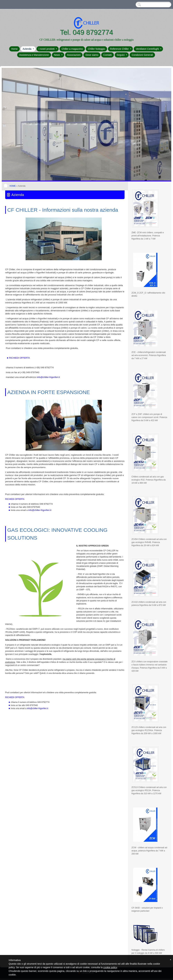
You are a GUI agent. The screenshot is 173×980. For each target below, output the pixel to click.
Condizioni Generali (142, 55)
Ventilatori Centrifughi (149, 49)
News (58, 55)
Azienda (28, 49)
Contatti (107, 55)
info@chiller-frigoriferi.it (40, 510)
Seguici (122, 55)
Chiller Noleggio (96, 49)
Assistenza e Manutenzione (34, 55)
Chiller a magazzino (72, 49)
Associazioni (74, 55)
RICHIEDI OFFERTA (19, 358)
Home (14, 49)
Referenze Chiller (121, 49)
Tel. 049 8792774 (87, 32)
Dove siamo (92, 55)
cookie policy (110, 967)
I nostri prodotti (48, 49)
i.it (48, 377)
